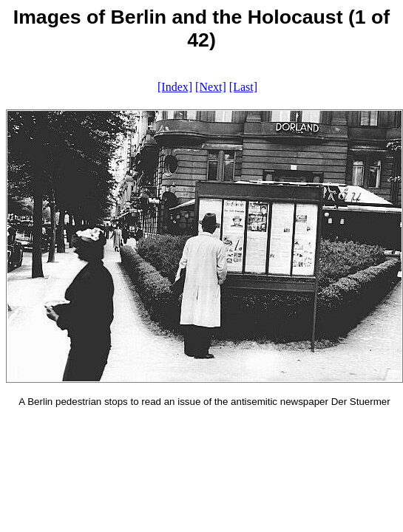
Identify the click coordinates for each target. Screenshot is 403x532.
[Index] (175, 87)
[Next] (211, 87)
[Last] (243, 87)
